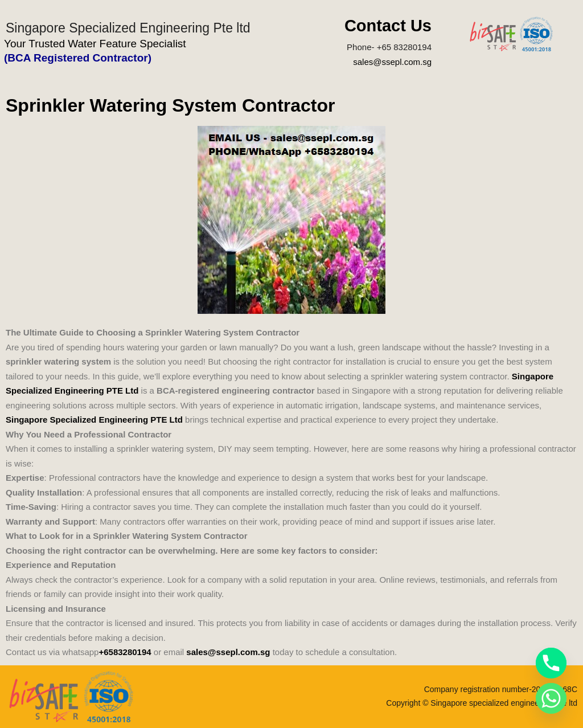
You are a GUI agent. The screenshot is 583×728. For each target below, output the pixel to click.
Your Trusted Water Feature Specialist (95, 44)
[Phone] (551, 663)
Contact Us (388, 26)
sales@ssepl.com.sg (392, 62)
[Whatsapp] (551, 698)
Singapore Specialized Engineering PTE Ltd (94, 420)
